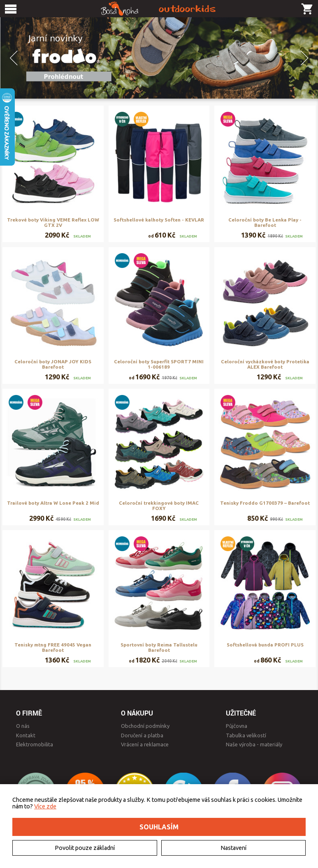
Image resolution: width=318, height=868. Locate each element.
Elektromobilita (35, 744)
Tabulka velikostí (246, 735)
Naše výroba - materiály (254, 744)
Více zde (45, 806)
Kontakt (26, 735)
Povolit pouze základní (85, 848)
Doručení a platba (142, 735)
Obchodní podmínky (145, 726)
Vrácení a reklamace (145, 744)
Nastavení (233, 848)
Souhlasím (159, 827)
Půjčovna (237, 726)
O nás (23, 726)
